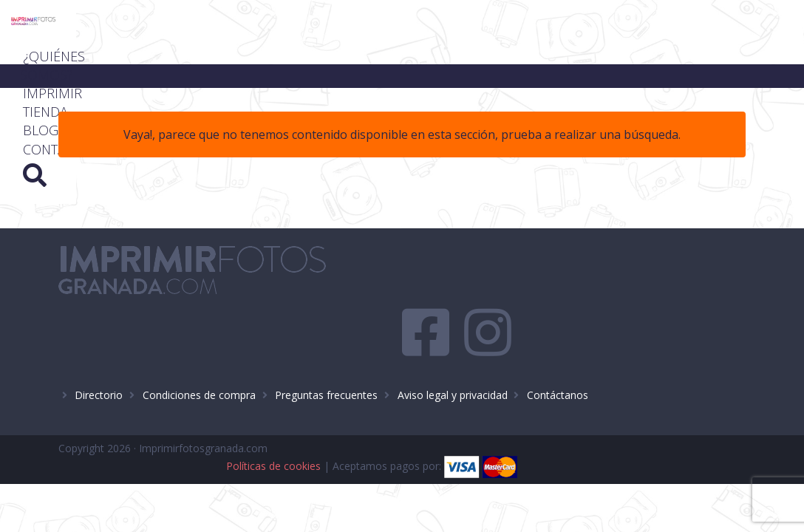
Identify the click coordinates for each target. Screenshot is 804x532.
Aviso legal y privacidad (453, 347)
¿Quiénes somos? (446, 22)
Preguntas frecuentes (326, 347)
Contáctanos (558, 347)
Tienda (642, 22)
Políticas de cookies (502, 403)
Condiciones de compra (199, 347)
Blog (551, 41)
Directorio (99, 347)
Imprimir (562, 22)
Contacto (630, 41)
